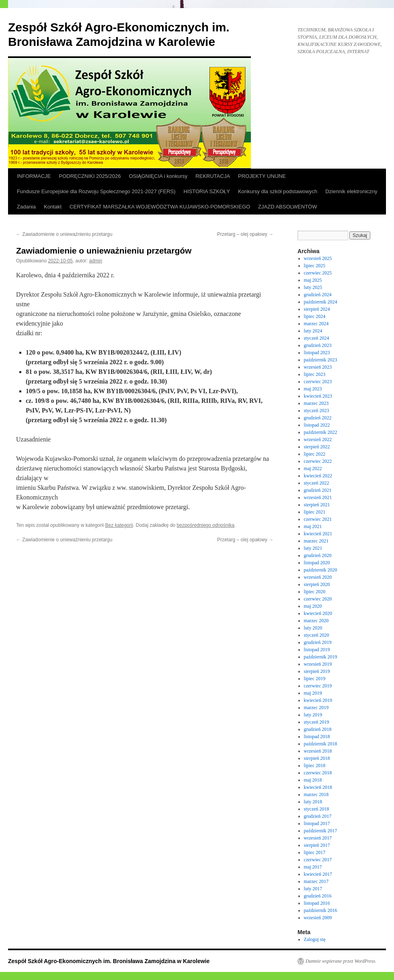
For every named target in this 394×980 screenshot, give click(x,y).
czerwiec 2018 (318, 773)
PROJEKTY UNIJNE (262, 176)
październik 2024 (321, 302)
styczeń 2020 (317, 635)
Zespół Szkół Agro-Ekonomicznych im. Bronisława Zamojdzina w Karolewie (109, 961)
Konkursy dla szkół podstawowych (278, 191)
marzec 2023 (316, 403)
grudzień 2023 (318, 345)
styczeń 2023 (317, 411)
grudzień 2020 (318, 555)
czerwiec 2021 (318, 519)
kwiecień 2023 (318, 396)
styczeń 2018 (317, 809)
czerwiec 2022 (318, 461)
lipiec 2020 (315, 592)
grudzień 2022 (318, 418)
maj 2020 (313, 606)
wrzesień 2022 (318, 439)
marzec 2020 (316, 621)
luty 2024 (313, 331)
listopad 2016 (317, 903)
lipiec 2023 (315, 374)
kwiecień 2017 (318, 874)
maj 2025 (313, 280)
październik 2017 (321, 831)
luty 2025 (313, 287)
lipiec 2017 (315, 852)
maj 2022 (313, 468)
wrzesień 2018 (318, 751)
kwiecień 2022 (318, 476)
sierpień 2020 (317, 584)
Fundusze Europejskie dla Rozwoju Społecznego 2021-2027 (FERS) (96, 191)
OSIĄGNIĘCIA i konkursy (158, 176)
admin (96, 261)
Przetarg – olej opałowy (245, 234)
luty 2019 (313, 715)
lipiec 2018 (315, 765)
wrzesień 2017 (318, 838)
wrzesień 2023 (318, 367)
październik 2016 (321, 910)
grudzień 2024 (318, 295)
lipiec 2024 (315, 316)
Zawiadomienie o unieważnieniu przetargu (64, 234)
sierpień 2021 (317, 505)
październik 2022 (321, 432)
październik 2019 (321, 657)
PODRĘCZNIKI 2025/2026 (90, 176)
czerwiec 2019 (318, 686)
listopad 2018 (317, 737)
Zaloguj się (315, 939)
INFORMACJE (34, 176)
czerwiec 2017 (318, 860)
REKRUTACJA (213, 176)
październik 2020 (321, 570)
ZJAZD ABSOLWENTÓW (287, 207)
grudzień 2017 (318, 816)
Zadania (26, 207)
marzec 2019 (316, 708)
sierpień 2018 (317, 758)
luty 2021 (313, 548)
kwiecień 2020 (318, 613)
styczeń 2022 (317, 483)
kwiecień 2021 (318, 534)
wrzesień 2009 (318, 918)
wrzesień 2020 (318, 577)
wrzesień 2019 (318, 664)
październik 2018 (321, 744)
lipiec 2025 (315, 266)
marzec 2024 (316, 324)
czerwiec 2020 (318, 599)
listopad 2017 (317, 823)
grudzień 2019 (318, 642)
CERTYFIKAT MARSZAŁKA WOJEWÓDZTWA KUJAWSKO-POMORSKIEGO (160, 207)
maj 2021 (313, 526)
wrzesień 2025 (318, 258)
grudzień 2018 (318, 729)
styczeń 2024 (317, 338)
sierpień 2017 (317, 845)
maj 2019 (313, 693)
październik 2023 (321, 360)
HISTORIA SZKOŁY (207, 191)
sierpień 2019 (317, 671)
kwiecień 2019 (318, 700)
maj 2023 (313, 389)
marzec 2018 (316, 794)
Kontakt (53, 207)
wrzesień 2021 (318, 497)
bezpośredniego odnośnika (206, 525)
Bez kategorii (119, 525)
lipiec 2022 (315, 454)
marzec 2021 (316, 541)
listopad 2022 (317, 425)
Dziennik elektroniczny (351, 191)
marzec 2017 (316, 881)
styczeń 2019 (317, 722)
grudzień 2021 (318, 490)
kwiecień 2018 (318, 787)
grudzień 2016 (318, 896)
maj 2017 (313, 867)
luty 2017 (313, 889)
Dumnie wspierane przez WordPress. (341, 961)
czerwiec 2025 (318, 273)
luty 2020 (313, 628)
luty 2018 (313, 802)
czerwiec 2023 (318, 382)
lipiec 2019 (315, 679)
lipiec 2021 (315, 512)
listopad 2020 (317, 563)
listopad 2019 (317, 650)
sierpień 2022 (317, 447)
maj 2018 (313, 780)
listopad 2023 (317, 353)
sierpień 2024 (317, 309)
